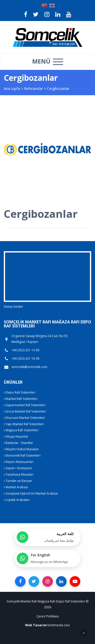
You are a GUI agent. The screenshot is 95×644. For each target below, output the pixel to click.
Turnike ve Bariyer (18, 481)
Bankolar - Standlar (18, 443)
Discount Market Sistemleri (24, 418)
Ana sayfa (12, 89)
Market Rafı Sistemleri (21, 399)
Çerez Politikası (48, 616)
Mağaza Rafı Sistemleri (21, 430)
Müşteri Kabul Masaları (21, 449)
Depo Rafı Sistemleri (20, 392)
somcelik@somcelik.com (29, 367)
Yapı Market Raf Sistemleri (24, 424)
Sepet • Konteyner (18, 468)
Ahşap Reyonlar (16, 436)
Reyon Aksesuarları (19, 462)
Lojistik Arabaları (17, 500)
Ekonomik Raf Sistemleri (22, 455)
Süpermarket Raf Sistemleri (25, 405)
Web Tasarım (36, 625)
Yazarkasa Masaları (19, 474)
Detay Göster (14, 307)
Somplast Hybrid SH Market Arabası (31, 493)
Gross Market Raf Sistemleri (25, 411)
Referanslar (33, 89)
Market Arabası (16, 487)
